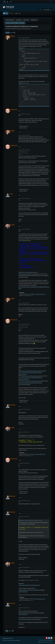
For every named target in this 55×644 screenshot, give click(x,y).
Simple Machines (16, 640)
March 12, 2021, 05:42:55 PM (24, 303)
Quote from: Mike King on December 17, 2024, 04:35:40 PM (31, 520)
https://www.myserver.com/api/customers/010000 (32, 381)
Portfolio (21, 128)
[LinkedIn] (49, 638)
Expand (27, 83)
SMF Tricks (10, 638)
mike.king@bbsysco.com (28, 296)
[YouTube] (47, 638)
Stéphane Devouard (11, 109)
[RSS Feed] (51, 638)
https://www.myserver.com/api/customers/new (32, 376)
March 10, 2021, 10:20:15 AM (24, 229)
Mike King (11, 225)
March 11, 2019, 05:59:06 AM (24, 150)
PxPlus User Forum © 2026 (46, 640)
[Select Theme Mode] (11, 2)
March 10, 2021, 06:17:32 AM (24, 198)
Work (25, 128)
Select (23, 48)
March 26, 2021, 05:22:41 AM (24, 324)
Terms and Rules (44, 642)
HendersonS (11, 405)
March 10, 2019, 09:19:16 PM (24, 135)
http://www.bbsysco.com (40, 294)
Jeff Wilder (11, 36)
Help (39, 642)
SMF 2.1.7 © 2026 (7, 640)
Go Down (8, 33)
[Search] (45, 10)
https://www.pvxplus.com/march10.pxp (28, 274)
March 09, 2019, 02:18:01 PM (24, 38)
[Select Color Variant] (51, 2)
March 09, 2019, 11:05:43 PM (24, 114)
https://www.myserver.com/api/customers (31, 371)
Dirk (11, 194)
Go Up (7, 631)
